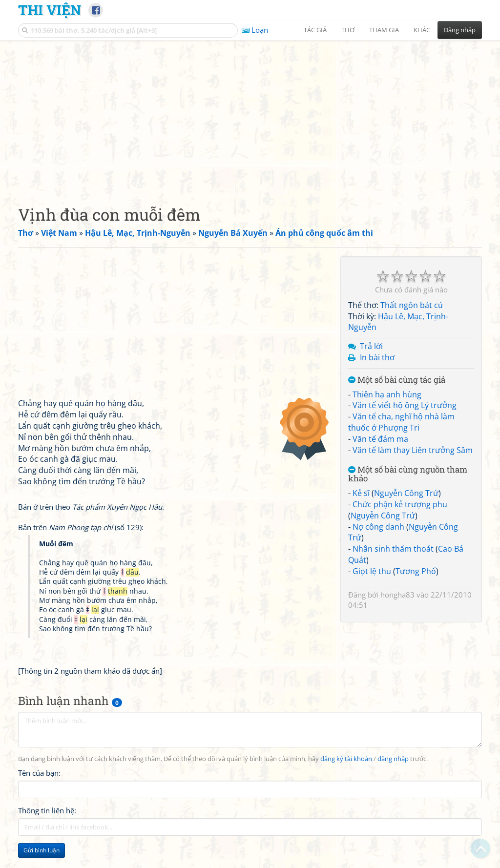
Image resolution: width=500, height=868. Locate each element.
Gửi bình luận (42, 850)
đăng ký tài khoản (346, 759)
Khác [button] (422, 30)
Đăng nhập (460, 30)
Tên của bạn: (39, 773)
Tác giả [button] (315, 30)
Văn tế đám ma (380, 439)
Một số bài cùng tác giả (397, 380)
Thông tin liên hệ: (47, 810)
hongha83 (397, 595)
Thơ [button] (348, 30)
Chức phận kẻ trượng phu (400, 504)
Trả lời (371, 346)
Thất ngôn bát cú (412, 305)
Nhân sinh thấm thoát (393, 549)
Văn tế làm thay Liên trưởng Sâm (413, 450)
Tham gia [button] (384, 30)
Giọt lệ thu (372, 571)
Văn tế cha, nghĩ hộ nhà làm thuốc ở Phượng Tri (401, 422)
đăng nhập (393, 759)
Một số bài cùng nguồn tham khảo (408, 474)
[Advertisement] (250, 115)
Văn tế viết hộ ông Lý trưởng (405, 405)
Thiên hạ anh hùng (387, 394)
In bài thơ (377, 357)
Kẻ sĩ (361, 493)
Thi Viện (50, 10)
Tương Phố (416, 571)
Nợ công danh (378, 527)
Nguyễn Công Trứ (406, 493)
